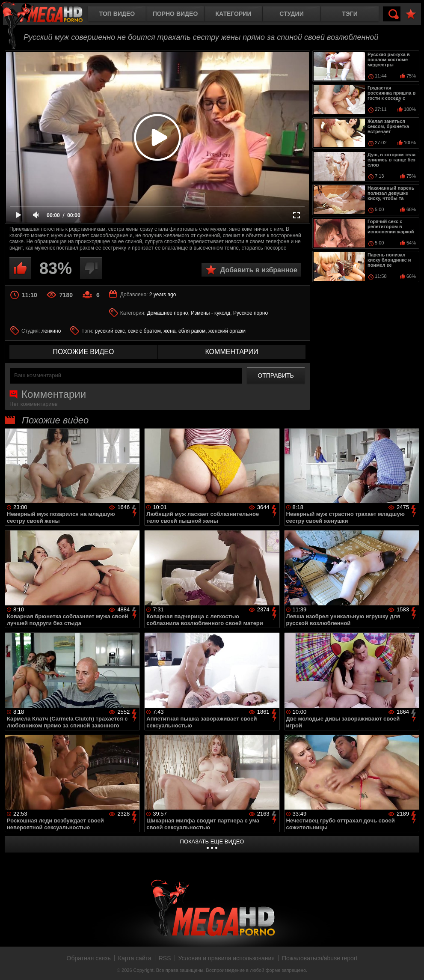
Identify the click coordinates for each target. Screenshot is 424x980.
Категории (234, 14)
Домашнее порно (168, 313)
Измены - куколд (211, 313)
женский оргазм (227, 331)
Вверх (411, 964)
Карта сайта (135, 958)
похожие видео (84, 352)
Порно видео (175, 14)
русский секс (110, 331)
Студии (291, 14)
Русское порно (251, 313)
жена (169, 331)
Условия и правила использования (227, 958)
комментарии (231, 352)
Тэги (350, 14)
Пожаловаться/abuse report (320, 958)
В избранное (411, 14)
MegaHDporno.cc (49, 15)
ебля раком (192, 331)
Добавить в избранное (259, 270)
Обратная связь (89, 958)
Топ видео (117, 14)
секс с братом (144, 331)
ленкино (51, 331)
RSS (165, 958)
